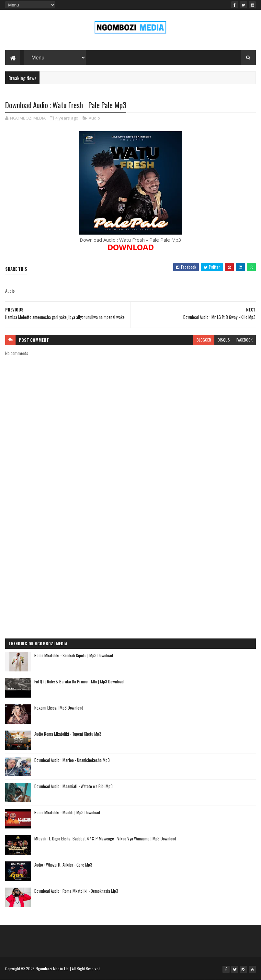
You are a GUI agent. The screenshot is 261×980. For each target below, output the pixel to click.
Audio (94, 118)
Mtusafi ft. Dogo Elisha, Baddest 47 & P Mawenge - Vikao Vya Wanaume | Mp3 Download (105, 838)
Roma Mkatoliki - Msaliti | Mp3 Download (67, 812)
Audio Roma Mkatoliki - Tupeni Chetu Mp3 (68, 734)
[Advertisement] (130, 549)
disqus (224, 340)
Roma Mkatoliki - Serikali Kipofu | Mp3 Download (74, 655)
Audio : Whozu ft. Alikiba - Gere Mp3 (63, 865)
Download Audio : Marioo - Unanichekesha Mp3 (72, 760)
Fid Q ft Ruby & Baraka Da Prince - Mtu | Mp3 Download (79, 681)
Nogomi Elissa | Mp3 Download (59, 708)
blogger (204, 340)
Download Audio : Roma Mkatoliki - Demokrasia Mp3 (76, 891)
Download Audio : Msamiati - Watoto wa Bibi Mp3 (74, 786)
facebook (244, 340)
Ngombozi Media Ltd (52, 969)
